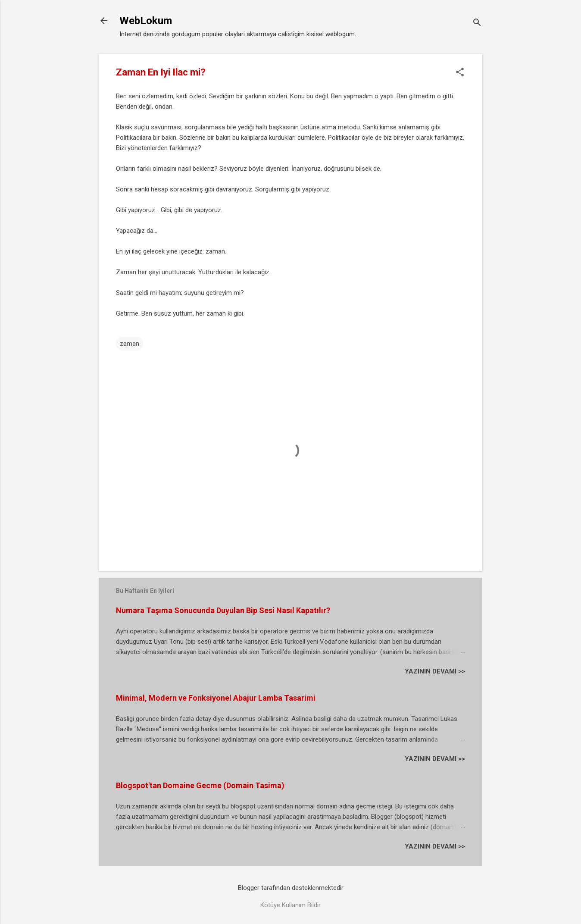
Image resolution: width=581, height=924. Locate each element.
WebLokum (146, 21)
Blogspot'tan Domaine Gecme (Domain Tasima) (200, 785)
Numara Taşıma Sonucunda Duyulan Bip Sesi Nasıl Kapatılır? (223, 610)
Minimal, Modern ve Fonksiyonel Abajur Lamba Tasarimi (216, 698)
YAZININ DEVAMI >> (435, 671)
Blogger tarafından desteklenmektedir (291, 888)
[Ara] (477, 23)
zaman (130, 344)
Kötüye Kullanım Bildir (290, 905)
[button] (460, 73)
